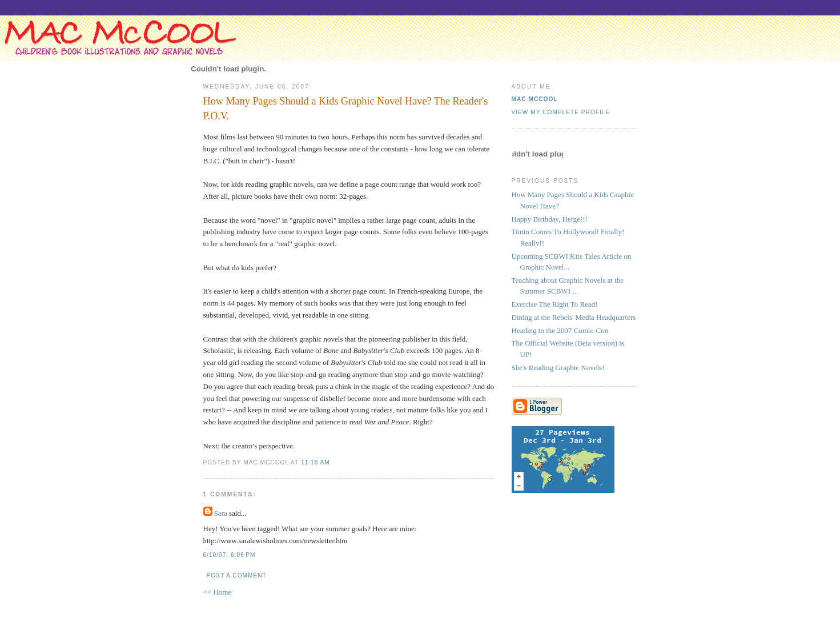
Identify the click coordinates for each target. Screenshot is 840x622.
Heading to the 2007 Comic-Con (560, 330)
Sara (221, 513)
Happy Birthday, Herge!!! (550, 219)
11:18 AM (315, 462)
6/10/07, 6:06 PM (230, 555)
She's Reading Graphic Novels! (558, 368)
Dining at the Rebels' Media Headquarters (574, 317)
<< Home (218, 592)
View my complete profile (561, 112)
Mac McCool (535, 99)
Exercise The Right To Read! (555, 304)
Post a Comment (237, 575)
